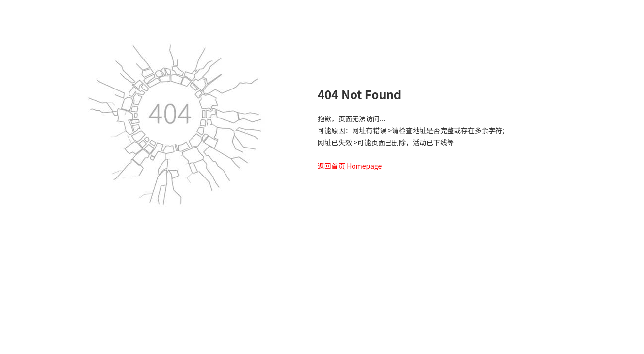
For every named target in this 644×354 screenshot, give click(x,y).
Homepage (364, 166)
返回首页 (331, 166)
